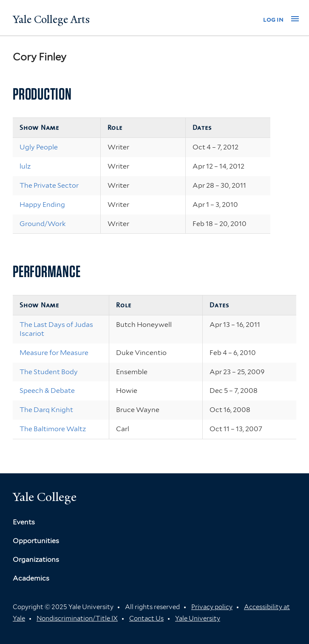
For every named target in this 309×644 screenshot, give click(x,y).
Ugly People (39, 147)
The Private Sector (49, 185)
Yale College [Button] (45, 497)
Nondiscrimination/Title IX (77, 618)
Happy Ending (42, 205)
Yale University (198, 618)
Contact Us (146, 618)
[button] (295, 19)
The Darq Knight (46, 410)
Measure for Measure (54, 353)
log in (273, 19)
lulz (25, 166)
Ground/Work (43, 224)
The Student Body (49, 372)
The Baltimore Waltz (53, 429)
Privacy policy (212, 607)
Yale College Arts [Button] (51, 20)
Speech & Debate (47, 391)
